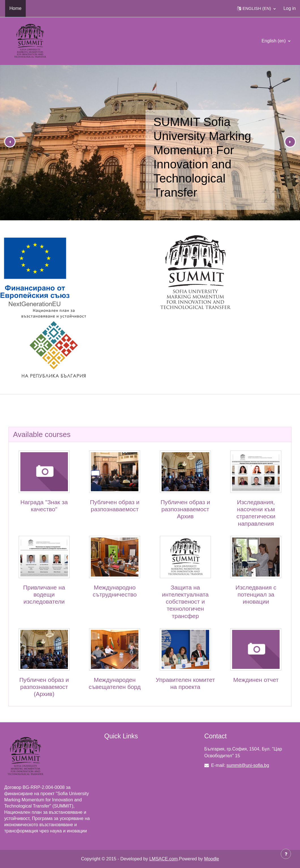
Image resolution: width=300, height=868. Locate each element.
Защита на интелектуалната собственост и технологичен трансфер (185, 602)
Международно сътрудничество (115, 591)
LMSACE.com (163, 859)
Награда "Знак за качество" (44, 506)
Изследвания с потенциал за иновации (256, 594)
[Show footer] (286, 854)
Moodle (211, 859)
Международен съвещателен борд (115, 683)
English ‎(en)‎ (274, 41)
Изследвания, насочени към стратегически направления (256, 513)
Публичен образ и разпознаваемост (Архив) (44, 687)
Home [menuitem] (15, 8)
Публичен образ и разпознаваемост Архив (185, 509)
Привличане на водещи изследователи (44, 594)
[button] (256, 8)
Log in (290, 8)
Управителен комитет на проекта (185, 683)
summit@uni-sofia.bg (248, 765)
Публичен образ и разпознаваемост (115, 506)
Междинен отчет (256, 680)
